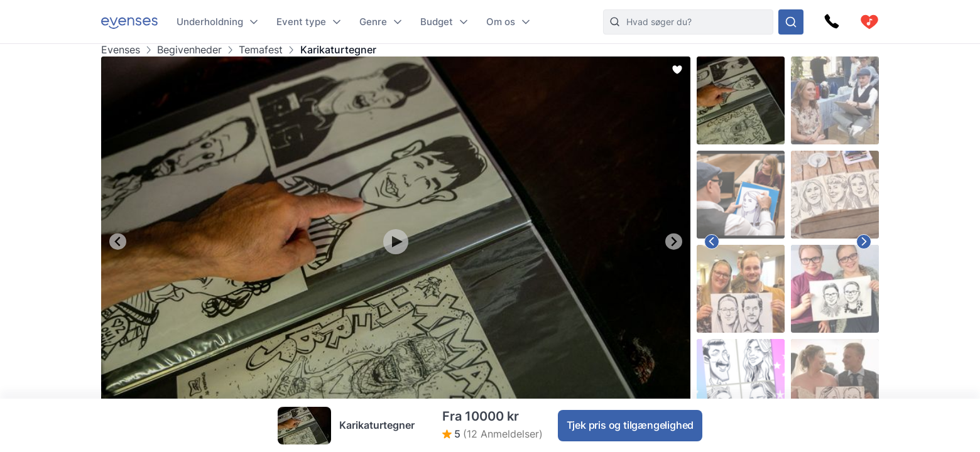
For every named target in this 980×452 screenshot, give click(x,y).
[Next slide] (674, 241)
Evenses (121, 50)
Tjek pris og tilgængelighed (630, 425)
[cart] (869, 22)
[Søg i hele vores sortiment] (791, 22)
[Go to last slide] (118, 241)
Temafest (261, 50)
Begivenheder (189, 50)
